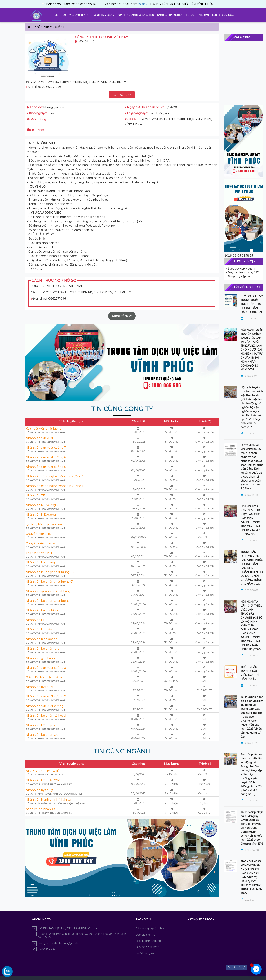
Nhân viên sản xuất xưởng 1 (46, 706)
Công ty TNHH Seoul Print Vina (45, 775)
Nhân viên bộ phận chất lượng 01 (50, 582)
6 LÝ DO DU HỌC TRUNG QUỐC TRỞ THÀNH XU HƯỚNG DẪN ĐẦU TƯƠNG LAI (252, 304)
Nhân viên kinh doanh (42, 629)
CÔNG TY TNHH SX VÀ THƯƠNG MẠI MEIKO (49, 784)
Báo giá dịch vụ (145, 935)
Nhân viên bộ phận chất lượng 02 (50, 572)
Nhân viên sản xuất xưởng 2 (46, 696)
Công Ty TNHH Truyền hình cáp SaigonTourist (54, 794)
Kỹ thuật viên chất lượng (44, 429)
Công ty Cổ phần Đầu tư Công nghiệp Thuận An (55, 803)
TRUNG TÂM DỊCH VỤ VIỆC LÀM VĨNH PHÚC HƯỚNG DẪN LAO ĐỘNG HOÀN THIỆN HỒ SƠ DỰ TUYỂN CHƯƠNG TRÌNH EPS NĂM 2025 (252, 568)
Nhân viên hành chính (42, 610)
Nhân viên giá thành (40, 658)
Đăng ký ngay (122, 316)
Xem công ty (122, 95)
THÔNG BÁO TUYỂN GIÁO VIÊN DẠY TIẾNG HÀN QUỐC (251, 673)
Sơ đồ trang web (146, 953)
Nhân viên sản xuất (40, 438)
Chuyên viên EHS (38, 534)
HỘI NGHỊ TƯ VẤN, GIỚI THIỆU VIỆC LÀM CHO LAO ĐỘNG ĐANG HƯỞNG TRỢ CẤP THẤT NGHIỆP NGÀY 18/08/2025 (251, 520)
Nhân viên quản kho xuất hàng (48, 591)
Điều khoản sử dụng (148, 941)
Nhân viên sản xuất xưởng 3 (46, 668)
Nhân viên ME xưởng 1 (42, 515)
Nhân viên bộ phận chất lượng (48, 601)
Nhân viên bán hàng (40, 562)
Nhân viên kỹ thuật (40, 687)
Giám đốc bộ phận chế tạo (45, 677)
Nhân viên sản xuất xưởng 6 (46, 457)
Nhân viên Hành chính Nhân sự (48, 800)
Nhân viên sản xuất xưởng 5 (46, 467)
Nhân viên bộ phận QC (42, 735)
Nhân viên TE (35, 496)
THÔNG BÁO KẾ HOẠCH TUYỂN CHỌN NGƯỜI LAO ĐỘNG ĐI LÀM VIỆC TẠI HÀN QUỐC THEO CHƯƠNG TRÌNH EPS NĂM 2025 (252, 877)
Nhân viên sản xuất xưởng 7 (46, 448)
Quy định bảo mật (147, 947)
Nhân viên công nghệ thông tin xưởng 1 (54, 486)
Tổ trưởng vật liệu (39, 553)
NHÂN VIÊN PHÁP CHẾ (42, 771)
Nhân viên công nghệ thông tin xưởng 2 (55, 476)
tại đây (52, 4)
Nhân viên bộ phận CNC (43, 780)
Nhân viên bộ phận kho (43, 649)
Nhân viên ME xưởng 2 (42, 505)
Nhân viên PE (36, 620)
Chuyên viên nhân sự (41, 543)
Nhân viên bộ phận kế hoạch (46, 716)
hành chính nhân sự (40, 809)
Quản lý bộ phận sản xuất (44, 524)
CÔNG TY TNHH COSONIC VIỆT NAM (45, 432)
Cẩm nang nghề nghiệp (151, 929)
